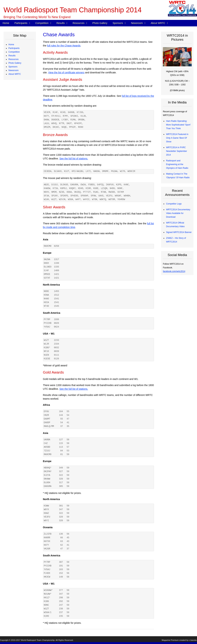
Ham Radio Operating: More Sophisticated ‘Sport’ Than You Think (178, 125)
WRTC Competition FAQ (23, 96)
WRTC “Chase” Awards (22, 115)
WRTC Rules (17, 93)
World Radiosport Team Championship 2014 (73, 10)
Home (6, 23)
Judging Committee (20, 78)
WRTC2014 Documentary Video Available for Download (178, 213)
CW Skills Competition (22, 133)
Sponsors (118, 23)
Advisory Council (19, 192)
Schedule (16, 89)
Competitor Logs (19, 144)
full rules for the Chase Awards (64, 46)
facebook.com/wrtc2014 (174, 271)
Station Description (20, 100)
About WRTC (158, 23)
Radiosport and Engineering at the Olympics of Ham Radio (177, 164)
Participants (21, 23)
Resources (79, 23)
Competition (42, 23)
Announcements (19, 218)
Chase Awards (18, 130)
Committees (17, 263)
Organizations (18, 189)
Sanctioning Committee (22, 266)
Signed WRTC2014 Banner (179, 232)
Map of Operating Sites (22, 104)
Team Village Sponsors (22, 200)
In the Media (17, 222)
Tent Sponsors (18, 203)
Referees (15, 74)
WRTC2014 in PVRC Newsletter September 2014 (176, 151)
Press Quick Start (19, 211)
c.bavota (193, 640)
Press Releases (19, 214)
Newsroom (137, 23)
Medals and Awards (20, 122)
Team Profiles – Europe (22, 63)
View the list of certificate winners (66, 72)
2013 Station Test (19, 170)
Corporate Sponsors (21, 185)
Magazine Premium (170, 640)
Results (61, 23)
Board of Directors (20, 259)
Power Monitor (18, 163)
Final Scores (17, 126)
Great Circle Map (19, 166)
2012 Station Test (19, 174)
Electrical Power (19, 159)
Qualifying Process (20, 81)
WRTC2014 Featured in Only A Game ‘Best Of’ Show (177, 138)
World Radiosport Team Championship (38, 640)
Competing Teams (20, 52)
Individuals (16, 196)
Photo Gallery (100, 23)
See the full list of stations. (74, 159)
